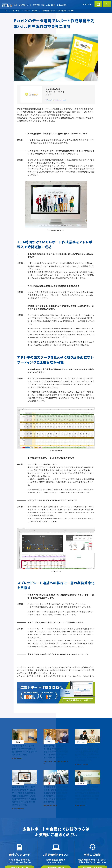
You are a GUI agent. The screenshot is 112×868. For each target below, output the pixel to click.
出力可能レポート (25, 5)
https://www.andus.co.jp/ (56, 100)
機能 (16, 5)
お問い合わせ (88, 4)
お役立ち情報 (63, 5)
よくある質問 (51, 5)
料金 (43, 5)
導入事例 (37, 5)
